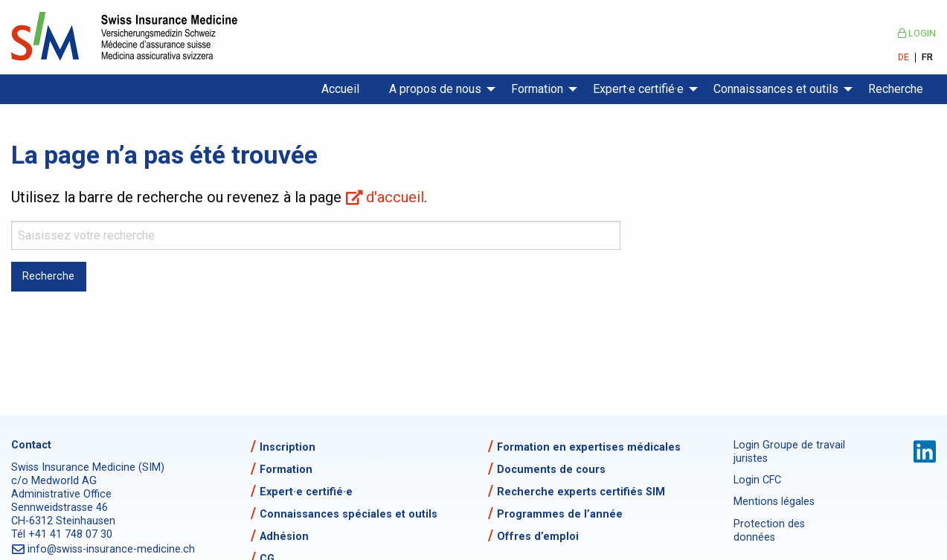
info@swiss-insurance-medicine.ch (112, 549)
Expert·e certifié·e (638, 89)
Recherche (896, 89)
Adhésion (284, 537)
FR (927, 58)
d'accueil (395, 197)
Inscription (288, 447)
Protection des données (769, 531)
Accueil (340, 89)
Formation (537, 89)
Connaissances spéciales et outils (349, 514)
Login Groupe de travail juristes (789, 452)
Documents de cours (551, 470)
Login (917, 33)
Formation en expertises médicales (589, 447)
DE (903, 58)
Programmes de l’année (560, 514)
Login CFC (757, 480)
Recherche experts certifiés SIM (581, 492)
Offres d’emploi (538, 537)
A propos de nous (435, 89)
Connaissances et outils (776, 89)
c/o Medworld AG (54, 481)
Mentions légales (774, 502)
